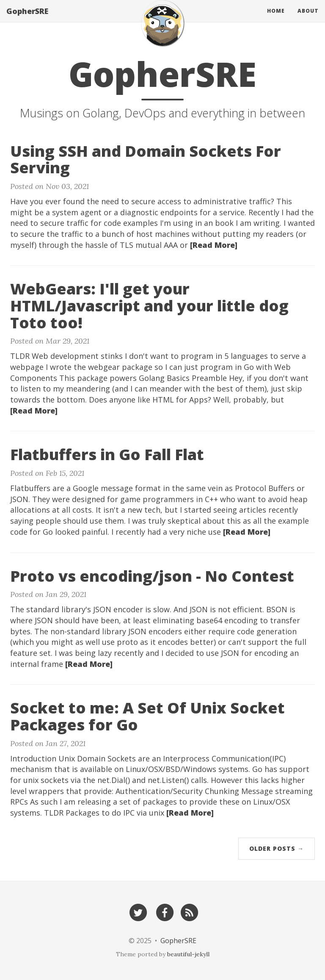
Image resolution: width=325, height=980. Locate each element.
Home (276, 19)
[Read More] (214, 245)
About (308, 19)
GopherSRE (27, 19)
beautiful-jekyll (188, 954)
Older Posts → (277, 848)
